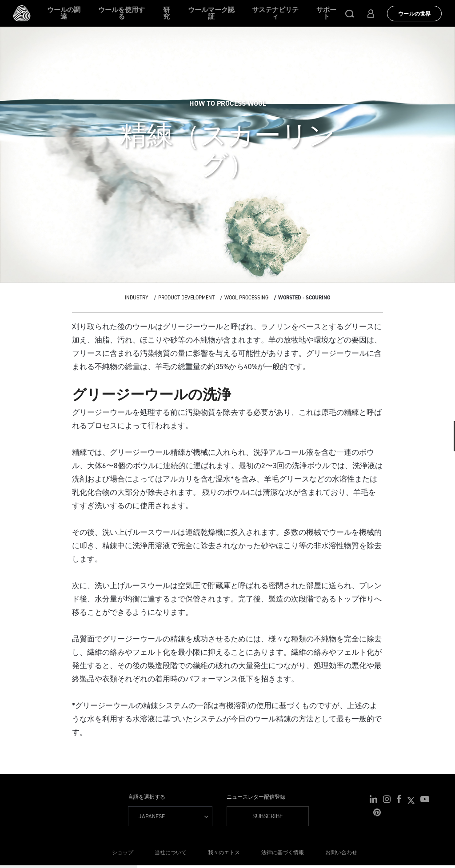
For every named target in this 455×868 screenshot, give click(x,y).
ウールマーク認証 (211, 13)
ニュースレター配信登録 (256, 797)
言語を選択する (147, 797)
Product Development (186, 298)
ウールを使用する (122, 13)
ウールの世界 (414, 14)
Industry (137, 298)
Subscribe (268, 816)
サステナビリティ (275, 13)
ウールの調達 (64, 13)
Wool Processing (246, 298)
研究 (166, 13)
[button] (350, 13)
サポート (326, 13)
